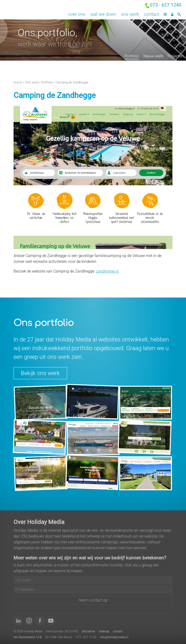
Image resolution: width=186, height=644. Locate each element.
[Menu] (165, 14)
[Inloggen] (172, 14)
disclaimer (89, 631)
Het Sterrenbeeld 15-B (27, 637)
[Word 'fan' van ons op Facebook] (40, 621)
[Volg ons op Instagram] (29, 621)
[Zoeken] (179, 14)
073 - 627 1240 (166, 5)
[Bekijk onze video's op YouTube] (51, 621)
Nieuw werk (153, 56)
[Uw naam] (93, 580)
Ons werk (130, 14)
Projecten (176, 56)
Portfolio (132, 56)
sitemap (104, 631)
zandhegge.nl (107, 271)
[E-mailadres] (93, 590)
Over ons (77, 14)
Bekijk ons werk (40, 373)
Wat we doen (103, 14)
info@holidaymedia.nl (114, 637)
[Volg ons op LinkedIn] (18, 621)
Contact (152, 14)
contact (118, 631)
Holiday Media (46, 10)
